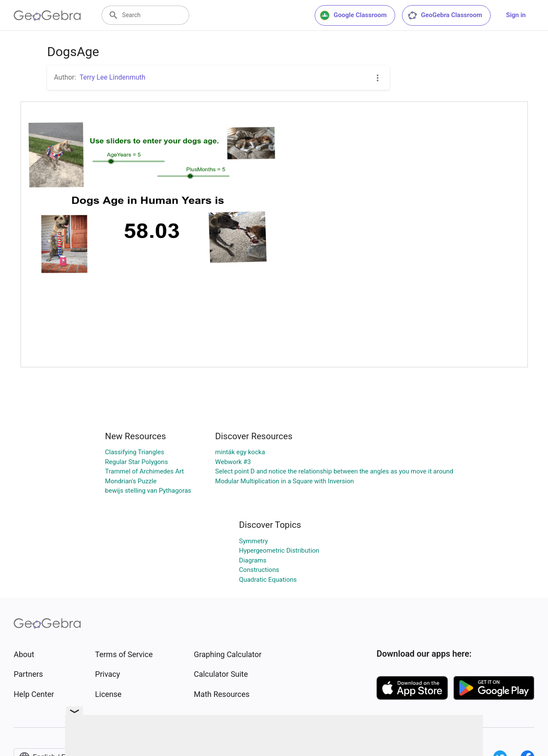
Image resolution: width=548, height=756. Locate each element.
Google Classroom (353, 15)
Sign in (516, 15)
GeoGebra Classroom (445, 15)
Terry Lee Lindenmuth (113, 77)
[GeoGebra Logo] (47, 15)
